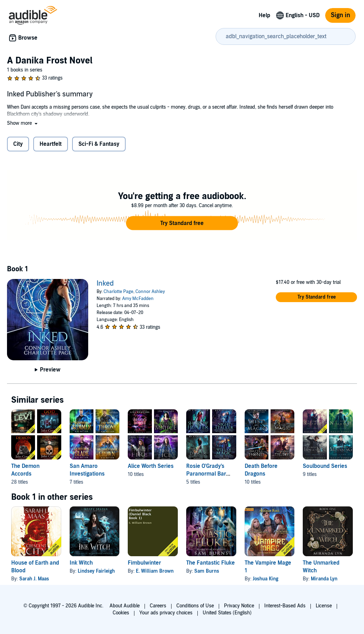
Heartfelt (51, 144)
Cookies (121, 613)
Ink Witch (81, 563)
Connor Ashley (150, 292)
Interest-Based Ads (285, 606)
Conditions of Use (195, 606)
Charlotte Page (118, 292)
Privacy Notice (239, 606)
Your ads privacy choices (166, 613)
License (324, 606)
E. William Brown (155, 571)
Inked (105, 284)
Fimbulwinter (144, 563)
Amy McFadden (138, 299)
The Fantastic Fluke (211, 563)
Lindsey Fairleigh (96, 571)
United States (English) (227, 613)
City (18, 144)
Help (264, 15)
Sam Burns (207, 571)
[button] (23, 123)
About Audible (125, 606)
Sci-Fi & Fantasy (99, 144)
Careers (158, 606)
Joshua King (265, 579)
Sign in (340, 15)
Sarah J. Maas (34, 579)
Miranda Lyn (324, 579)
